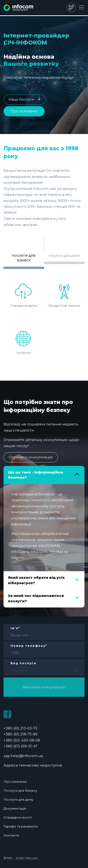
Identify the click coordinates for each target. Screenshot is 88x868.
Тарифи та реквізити (21, 826)
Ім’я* (15, 628)
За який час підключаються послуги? (36, 598)
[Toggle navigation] (81, 7)
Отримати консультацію (31, 457)
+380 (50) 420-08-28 (71, 8)
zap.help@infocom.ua (23, 756)
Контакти (11, 835)
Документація (15, 808)
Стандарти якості (18, 817)
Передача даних (24, 293)
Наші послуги (21, 99)
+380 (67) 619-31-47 (20, 746)
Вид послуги (23, 663)
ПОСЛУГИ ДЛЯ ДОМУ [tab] (64, 256)
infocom (18, 8)
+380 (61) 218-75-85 (21, 734)
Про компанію (24, 111)
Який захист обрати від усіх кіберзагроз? (36, 580)
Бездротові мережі (64, 293)
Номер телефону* (29, 646)
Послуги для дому (18, 799)
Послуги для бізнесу (20, 790)
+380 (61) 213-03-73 (20, 728)
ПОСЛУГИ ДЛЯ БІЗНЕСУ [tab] (24, 258)
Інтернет (24, 340)
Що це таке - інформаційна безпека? (36, 475)
